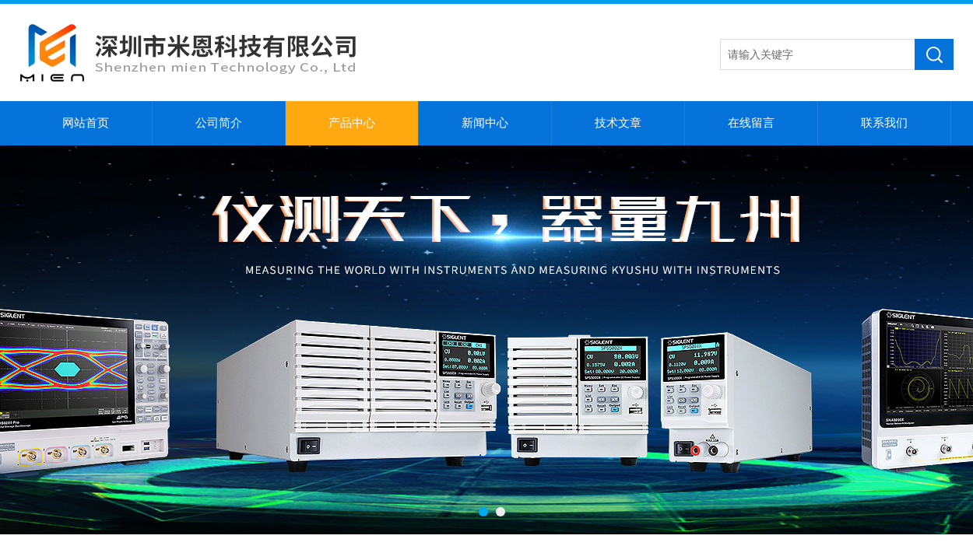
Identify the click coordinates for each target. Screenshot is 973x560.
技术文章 (618, 123)
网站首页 (86, 123)
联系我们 (884, 123)
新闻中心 (485, 123)
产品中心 (352, 123)
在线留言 (751, 123)
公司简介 (219, 123)
